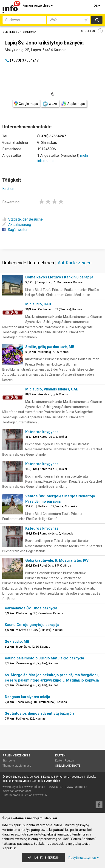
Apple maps (73, 104)
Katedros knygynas (42, 432)
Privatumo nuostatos (70, 777)
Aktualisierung (17, 225)
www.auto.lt (56, 787)
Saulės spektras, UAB (26, 777)
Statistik (38, 781)
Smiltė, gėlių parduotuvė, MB (50, 347)
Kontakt (48, 777)
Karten (60, 756)
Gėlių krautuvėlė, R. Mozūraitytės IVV (57, 560)
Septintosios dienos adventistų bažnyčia (40, 713)
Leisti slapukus (43, 857)
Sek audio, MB (17, 642)
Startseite (9, 761)
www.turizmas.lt (77, 787)
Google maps (26, 104)
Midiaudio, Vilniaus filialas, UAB (52, 389)
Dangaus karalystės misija (27, 697)
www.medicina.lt (35, 787)
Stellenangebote (68, 766)
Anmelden (53, 781)
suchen (97, 20)
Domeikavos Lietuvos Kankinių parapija (59, 277)
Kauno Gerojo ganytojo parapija (32, 625)
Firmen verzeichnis (38, 6)
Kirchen (8, 189)
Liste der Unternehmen (19, 32)
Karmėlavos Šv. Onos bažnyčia (31, 608)
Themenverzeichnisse (17, 766)
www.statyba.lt (12, 787)
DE (97, 6)
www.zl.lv (41, 795)
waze (50, 104)
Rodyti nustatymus (84, 858)
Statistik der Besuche (23, 219)
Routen (69, 761)
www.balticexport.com (17, 791)
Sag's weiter (15, 230)
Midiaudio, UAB (38, 304)
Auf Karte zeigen (75, 263)
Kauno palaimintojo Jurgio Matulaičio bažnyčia (44, 658)
